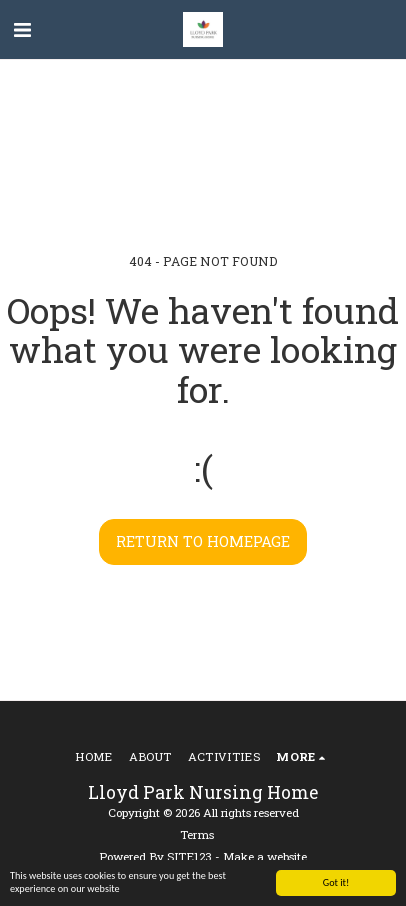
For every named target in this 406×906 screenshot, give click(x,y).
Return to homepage (203, 541)
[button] (22, 29)
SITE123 (189, 856)
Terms (197, 834)
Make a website (265, 856)
